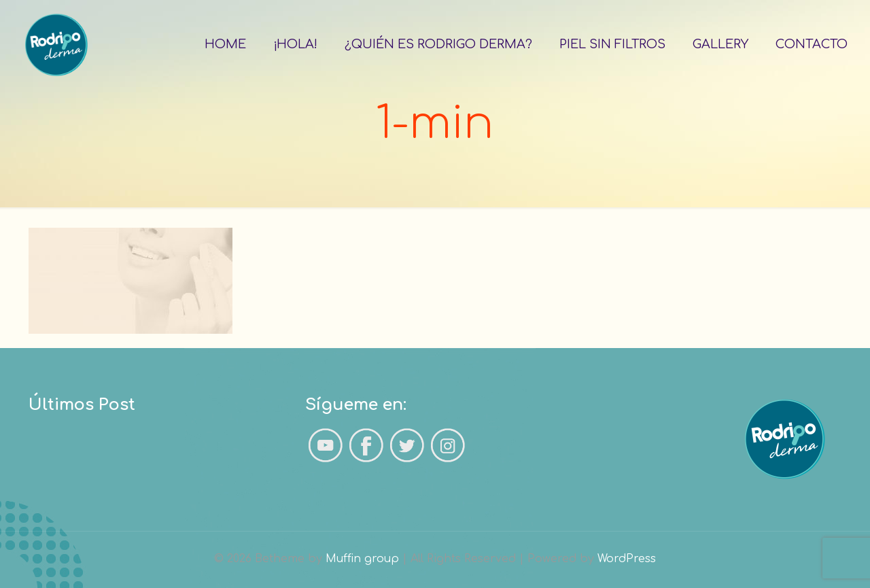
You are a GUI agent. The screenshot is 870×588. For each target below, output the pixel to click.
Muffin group (362, 559)
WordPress (627, 559)
